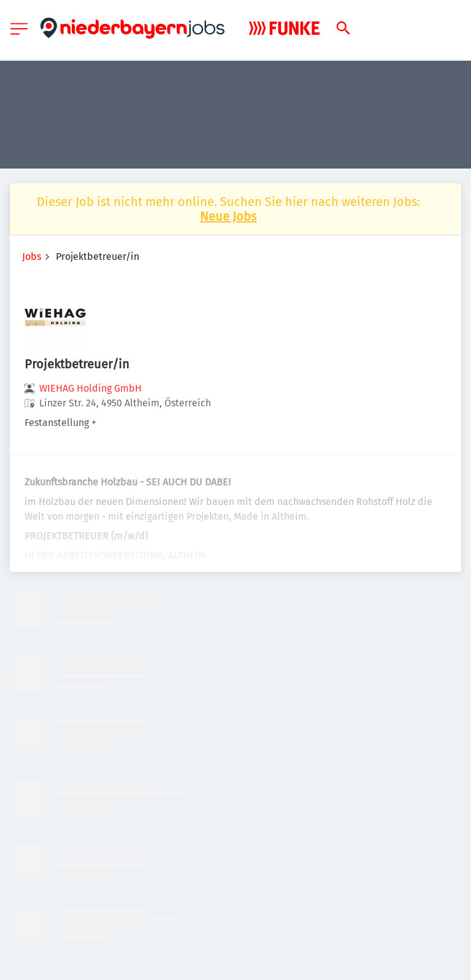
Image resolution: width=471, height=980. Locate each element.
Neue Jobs (228, 216)
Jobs (32, 256)
